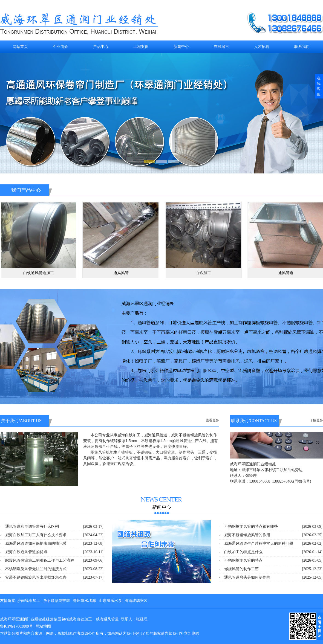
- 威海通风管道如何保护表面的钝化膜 (33, 543)
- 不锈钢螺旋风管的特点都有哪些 (248, 526)
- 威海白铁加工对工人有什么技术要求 (33, 535)
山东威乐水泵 (110, 601)
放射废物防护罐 (57, 601)
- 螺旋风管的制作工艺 (239, 569)
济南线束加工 (29, 601)
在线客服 (319, 86)
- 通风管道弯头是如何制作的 (245, 577)
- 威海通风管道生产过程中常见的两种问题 (256, 543)
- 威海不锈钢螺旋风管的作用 (245, 535)
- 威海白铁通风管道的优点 (24, 552)
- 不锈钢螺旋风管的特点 (241, 560)
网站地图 (43, 626)
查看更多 (212, 420)
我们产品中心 (26, 190)
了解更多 (316, 420)
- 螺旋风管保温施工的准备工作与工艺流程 (37, 560)
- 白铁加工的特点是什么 (241, 552)
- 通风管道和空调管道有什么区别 (29, 526)
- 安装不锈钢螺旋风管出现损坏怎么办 (33, 577)
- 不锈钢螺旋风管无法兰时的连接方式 (33, 569)
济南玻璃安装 (136, 601)
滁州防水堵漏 (84, 601)
